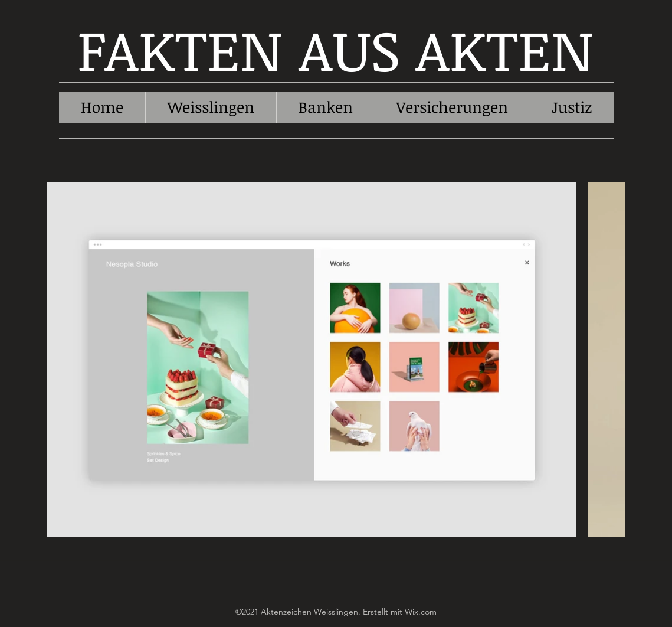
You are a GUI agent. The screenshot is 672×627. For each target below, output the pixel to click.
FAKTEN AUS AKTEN (336, 49)
